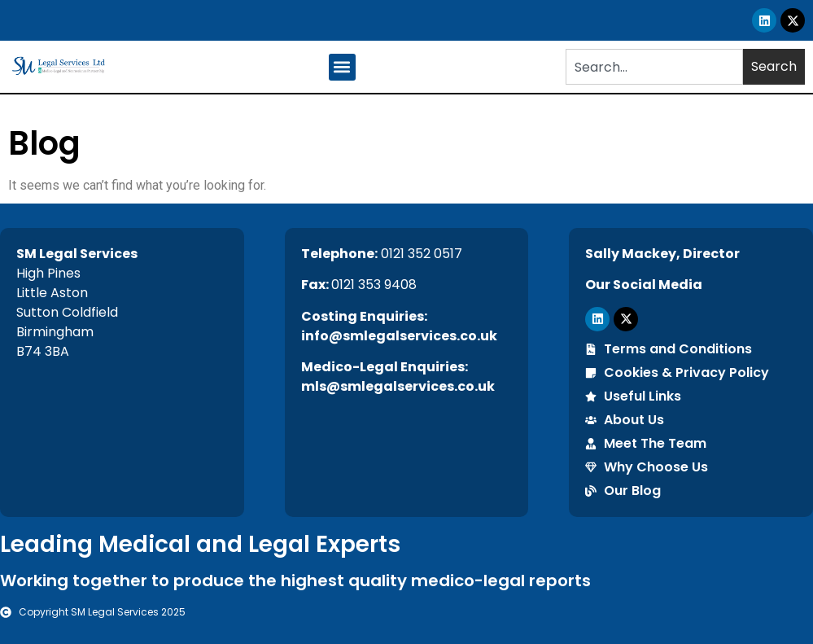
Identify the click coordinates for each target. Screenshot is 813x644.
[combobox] (654, 67)
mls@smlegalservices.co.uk (398, 386)
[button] (342, 67)
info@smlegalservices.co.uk (399, 336)
